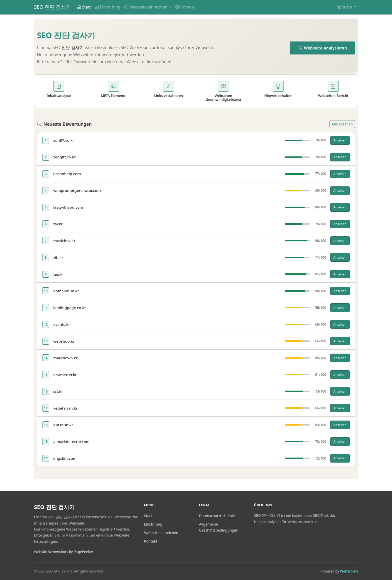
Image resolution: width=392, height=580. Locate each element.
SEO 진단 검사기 (52, 7)
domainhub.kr (66, 291)
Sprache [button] (345, 7)
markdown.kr (65, 358)
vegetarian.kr (65, 408)
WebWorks (349, 571)
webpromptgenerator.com (77, 190)
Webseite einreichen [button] (146, 7)
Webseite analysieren (322, 48)
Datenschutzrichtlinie (217, 516)
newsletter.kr (65, 375)
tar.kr (58, 224)
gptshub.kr (63, 425)
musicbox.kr (64, 241)
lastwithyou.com (68, 207)
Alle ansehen (342, 124)
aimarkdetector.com (71, 442)
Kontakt (185, 7)
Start (84, 7)
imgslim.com (65, 458)
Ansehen (340, 140)
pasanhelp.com (67, 174)
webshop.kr (64, 341)
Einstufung (108, 7)
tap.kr (59, 274)
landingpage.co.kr (70, 308)
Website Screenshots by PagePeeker (64, 552)
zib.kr (58, 257)
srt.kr (58, 391)
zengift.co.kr (64, 157)
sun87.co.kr (64, 140)
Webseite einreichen (161, 533)
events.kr (62, 324)
